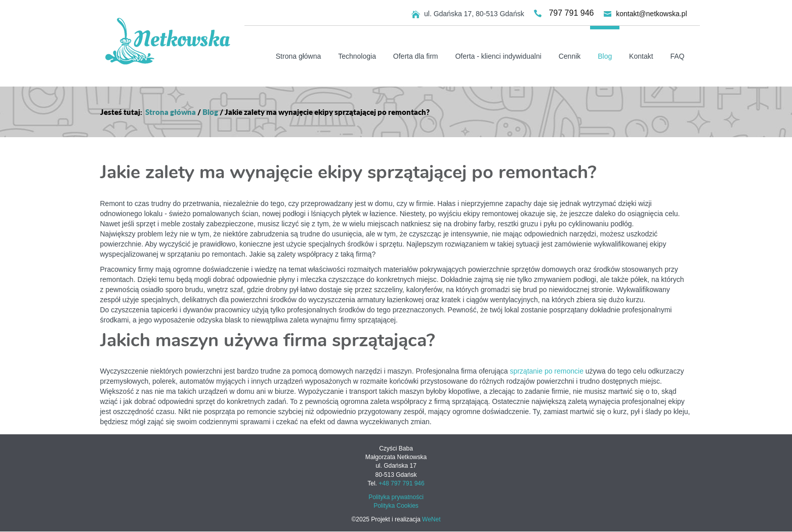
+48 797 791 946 (401, 483)
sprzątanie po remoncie (547, 371)
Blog (605, 56)
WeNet (431, 519)
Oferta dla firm (416, 56)
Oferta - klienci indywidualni (498, 56)
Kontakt (641, 56)
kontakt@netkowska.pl (651, 13)
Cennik (570, 56)
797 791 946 (571, 13)
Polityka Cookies (396, 506)
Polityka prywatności (396, 497)
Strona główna (299, 56)
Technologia (357, 56)
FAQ (677, 56)
